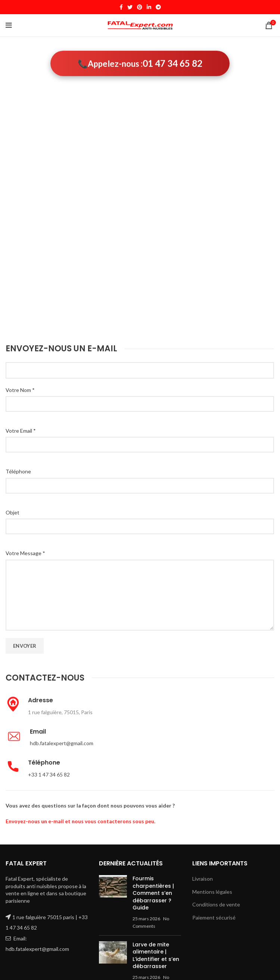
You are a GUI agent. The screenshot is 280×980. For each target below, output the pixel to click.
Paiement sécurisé (214, 917)
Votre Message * (25, 553)
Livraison (203, 879)
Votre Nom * (20, 390)
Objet (13, 512)
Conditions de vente (216, 904)
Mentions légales (212, 892)
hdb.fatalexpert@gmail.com (62, 743)
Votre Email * (21, 431)
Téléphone (18, 471)
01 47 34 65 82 (172, 64)
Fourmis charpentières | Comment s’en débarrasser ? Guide (153, 893)
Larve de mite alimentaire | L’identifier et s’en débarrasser (156, 956)
